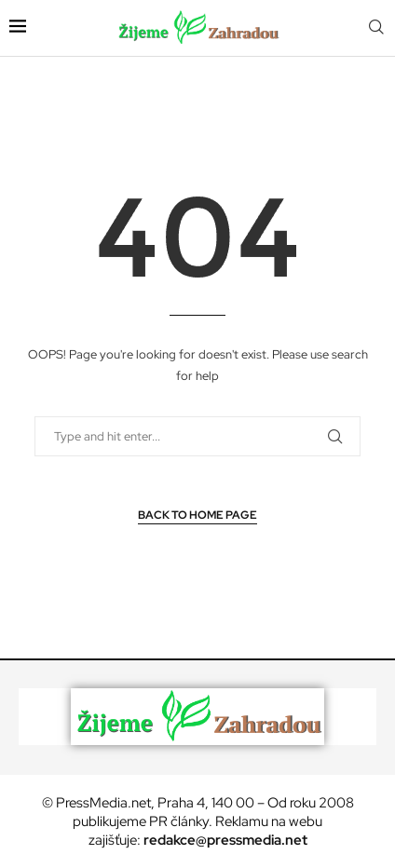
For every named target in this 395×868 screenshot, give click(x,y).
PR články (179, 821)
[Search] (376, 28)
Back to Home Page (197, 515)
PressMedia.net (103, 803)
